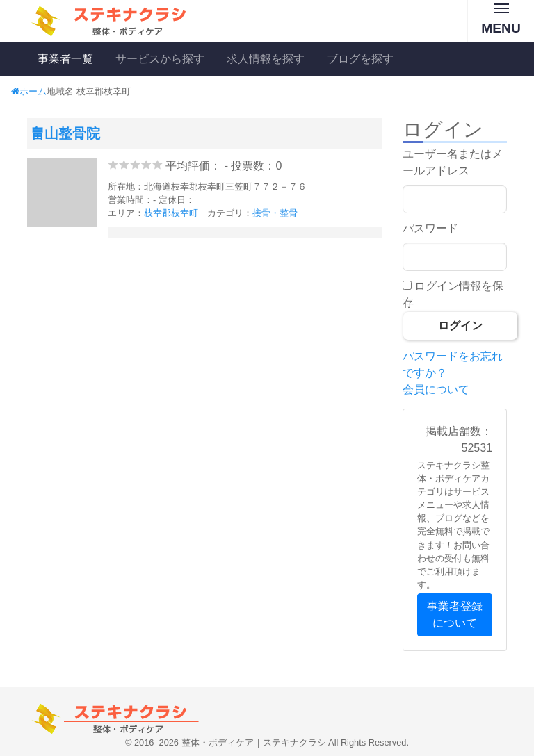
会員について (436, 389)
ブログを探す (360, 59)
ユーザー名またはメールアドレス (453, 162)
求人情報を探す (266, 59)
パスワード (430, 228)
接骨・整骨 (275, 213)
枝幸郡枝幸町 (171, 213)
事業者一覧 (65, 59)
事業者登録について (455, 615)
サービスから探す (160, 59)
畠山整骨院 (65, 133)
